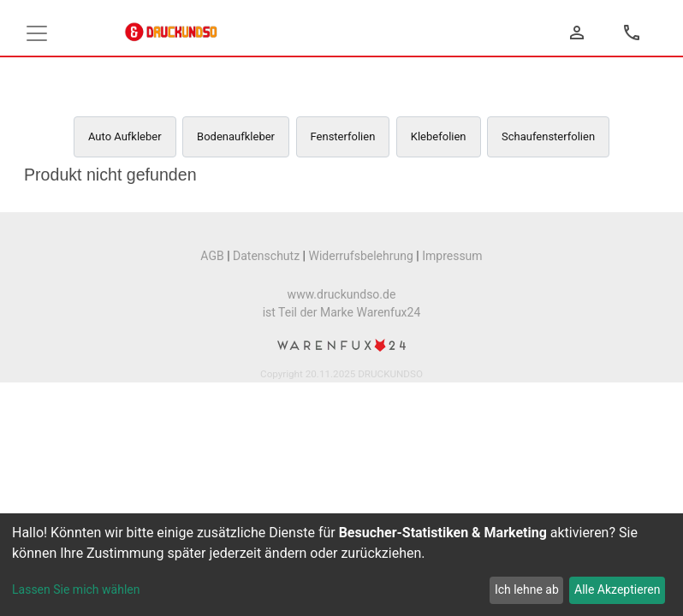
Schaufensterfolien (548, 136)
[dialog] (341, 565)
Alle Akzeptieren (617, 589)
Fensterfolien (343, 136)
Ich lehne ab (527, 589)
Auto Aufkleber (125, 136)
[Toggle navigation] (37, 33)
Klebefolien (439, 136)
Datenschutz (266, 256)
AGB (212, 256)
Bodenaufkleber (236, 136)
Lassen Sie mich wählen (76, 589)
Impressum (452, 256)
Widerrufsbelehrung (360, 256)
